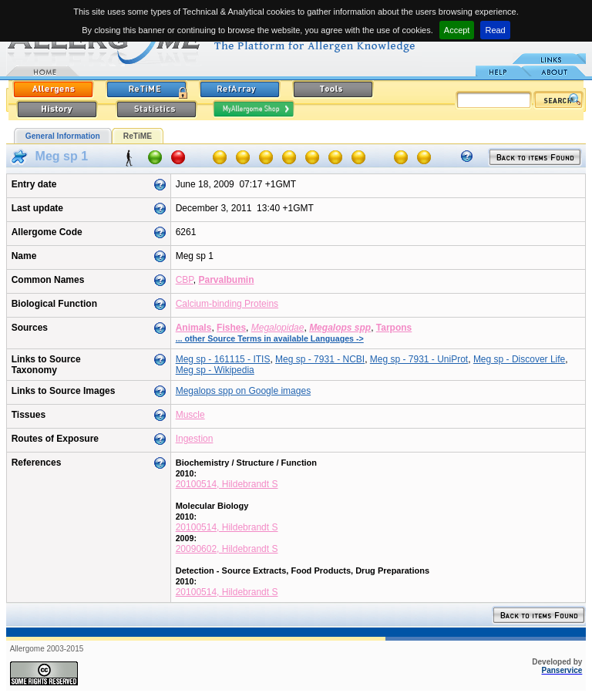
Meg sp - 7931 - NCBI (320, 359)
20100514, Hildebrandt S (227, 484)
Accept (457, 30)
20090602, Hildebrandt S (227, 549)
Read (495, 30)
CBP (185, 280)
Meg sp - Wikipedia (215, 370)
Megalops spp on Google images (243, 391)
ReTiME (138, 136)
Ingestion (195, 439)
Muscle (190, 415)
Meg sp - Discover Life (519, 359)
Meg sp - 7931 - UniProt (419, 359)
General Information (63, 136)
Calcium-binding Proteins (227, 304)
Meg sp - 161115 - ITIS (223, 359)
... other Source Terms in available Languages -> (270, 338)
